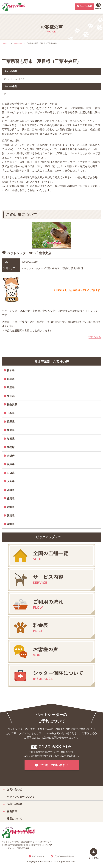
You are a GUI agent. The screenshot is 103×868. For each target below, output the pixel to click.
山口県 (11, 473)
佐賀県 (11, 499)
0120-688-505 (52, 746)
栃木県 (11, 370)
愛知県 (11, 430)
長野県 (11, 422)
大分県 (11, 481)
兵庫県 (11, 464)
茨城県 (11, 524)
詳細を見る (95, 337)
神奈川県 (12, 405)
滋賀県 (11, 439)
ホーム (6, 43)
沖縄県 (11, 490)
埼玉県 (11, 387)
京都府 (11, 447)
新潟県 (11, 516)
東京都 (11, 396)
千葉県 (11, 413)
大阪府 (11, 456)
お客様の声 (18, 43)
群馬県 (11, 379)
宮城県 (11, 507)
